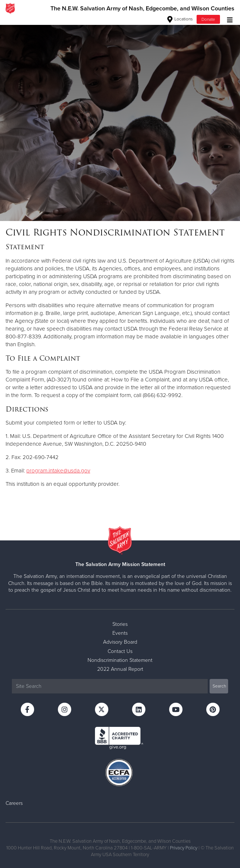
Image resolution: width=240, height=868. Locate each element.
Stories (120, 624)
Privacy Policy (184, 848)
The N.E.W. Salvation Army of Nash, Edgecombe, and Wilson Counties (142, 9)
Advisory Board (120, 642)
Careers (14, 803)
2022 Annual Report (120, 669)
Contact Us (120, 651)
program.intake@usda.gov (58, 471)
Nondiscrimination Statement (120, 660)
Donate (208, 19)
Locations (180, 19)
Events (120, 633)
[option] (120, 119)
